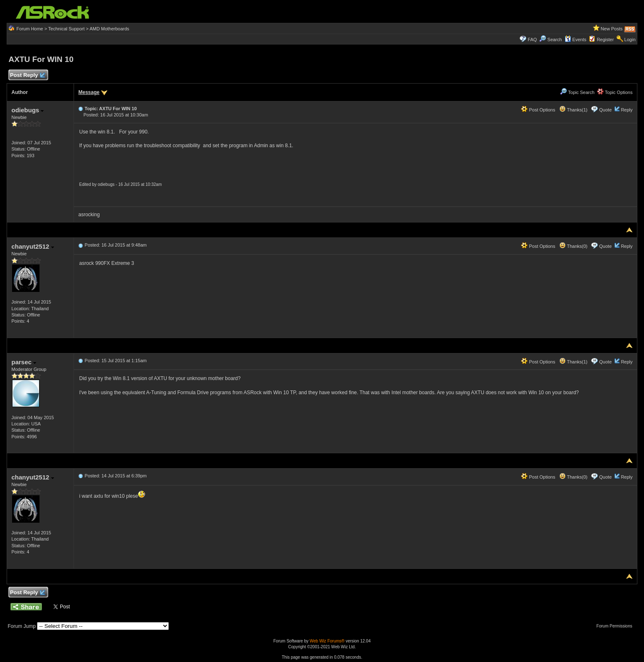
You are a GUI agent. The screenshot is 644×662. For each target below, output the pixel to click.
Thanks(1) (573, 110)
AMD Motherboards (109, 29)
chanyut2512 (32, 246)
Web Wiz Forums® (327, 641)
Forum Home (30, 29)
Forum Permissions (617, 626)
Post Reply (27, 75)
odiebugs (27, 110)
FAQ (532, 40)
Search (555, 40)
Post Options (538, 110)
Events (576, 40)
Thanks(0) (573, 246)
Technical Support (66, 29)
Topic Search (577, 92)
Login (630, 40)
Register (605, 40)
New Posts (612, 29)
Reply (627, 110)
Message (89, 92)
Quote (605, 110)
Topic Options (615, 92)
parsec (24, 362)
